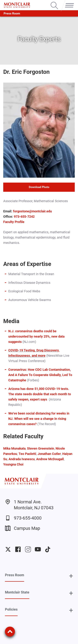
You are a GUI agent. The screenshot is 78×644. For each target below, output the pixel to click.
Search (54, 2)
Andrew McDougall (50, 459)
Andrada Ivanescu (22, 459)
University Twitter (8, 549)
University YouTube (38, 549)
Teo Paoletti (27, 454)
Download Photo (39, 187)
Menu (68, 2)
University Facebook (18, 549)
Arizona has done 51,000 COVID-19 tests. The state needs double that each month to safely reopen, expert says (40, 394)
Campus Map (23, 528)
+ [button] (71, 576)
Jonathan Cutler (49, 454)
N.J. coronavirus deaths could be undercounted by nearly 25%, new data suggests (36, 336)
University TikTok (48, 549)
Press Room (12, 13)
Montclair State (17, 592)
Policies (11, 609)
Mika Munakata (14, 448)
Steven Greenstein (41, 448)
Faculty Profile (14, 222)
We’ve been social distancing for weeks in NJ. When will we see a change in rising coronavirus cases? (39, 419)
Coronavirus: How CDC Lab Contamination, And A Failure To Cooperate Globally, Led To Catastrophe (40, 375)
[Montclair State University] (17, 5)
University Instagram (28, 549)
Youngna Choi (13, 464)
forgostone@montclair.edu (32, 211)
